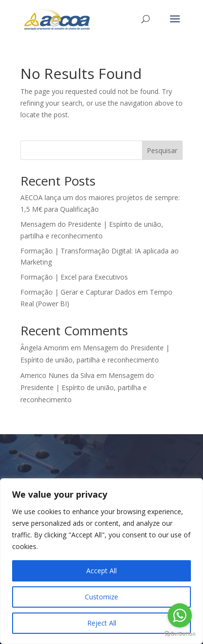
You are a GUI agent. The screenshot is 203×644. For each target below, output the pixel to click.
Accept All (101, 571)
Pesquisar (162, 150)
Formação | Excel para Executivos (74, 277)
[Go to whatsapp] (180, 615)
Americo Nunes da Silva (57, 375)
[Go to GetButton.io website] (180, 634)
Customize (101, 597)
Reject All (102, 623)
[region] (101, 561)
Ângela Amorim (45, 348)
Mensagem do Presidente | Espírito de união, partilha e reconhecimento (87, 387)
